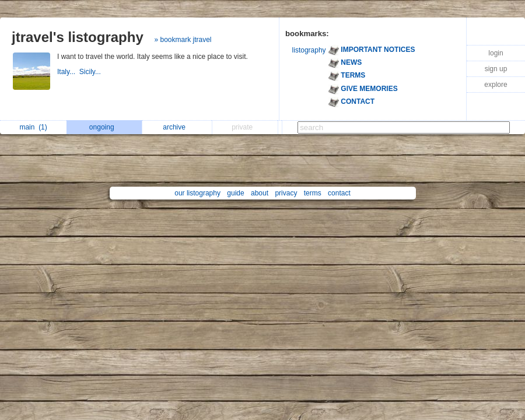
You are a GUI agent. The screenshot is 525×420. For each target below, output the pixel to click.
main (33, 127)
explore (496, 85)
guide (235, 193)
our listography (197, 193)
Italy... (68, 72)
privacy (286, 193)
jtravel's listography (78, 37)
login (496, 53)
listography (309, 50)
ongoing (105, 127)
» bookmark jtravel (183, 40)
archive (177, 127)
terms (313, 193)
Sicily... (91, 72)
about (260, 193)
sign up (496, 69)
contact (339, 193)
